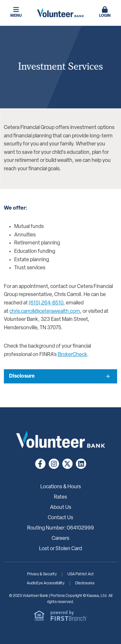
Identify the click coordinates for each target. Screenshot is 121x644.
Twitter (67, 464)
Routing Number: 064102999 (60, 528)
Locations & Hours (61, 487)
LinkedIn (81, 464)
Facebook (40, 464)
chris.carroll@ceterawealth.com (45, 312)
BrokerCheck (72, 355)
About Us (61, 508)
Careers (60, 539)
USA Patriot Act (81, 574)
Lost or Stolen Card (60, 549)
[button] (105, 13)
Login (105, 12)
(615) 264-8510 (46, 303)
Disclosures (85, 583)
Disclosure (22, 376)
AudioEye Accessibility (46, 583)
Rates (60, 497)
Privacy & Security (42, 574)
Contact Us (60, 518)
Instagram (54, 464)
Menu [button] (16, 12)
